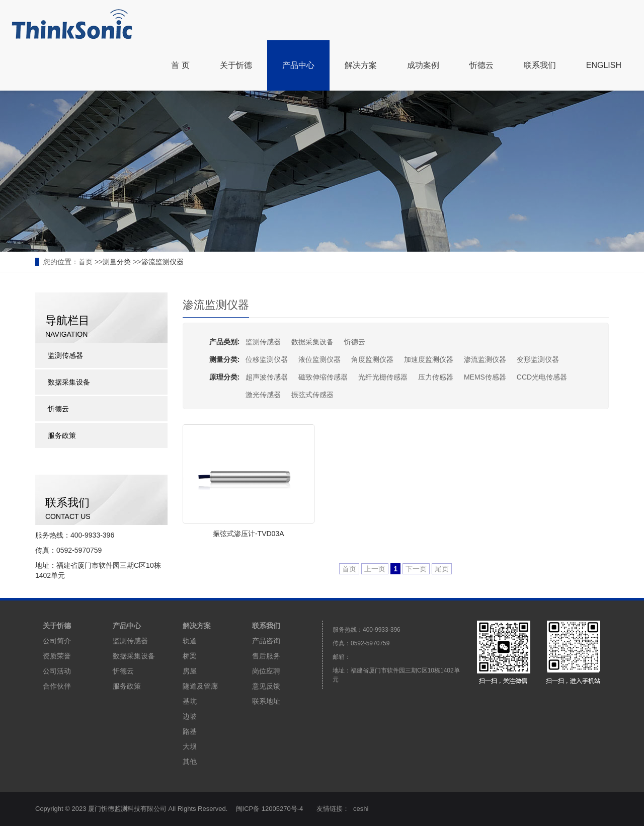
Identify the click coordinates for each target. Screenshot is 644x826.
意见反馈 (266, 686)
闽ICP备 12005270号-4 (270, 809)
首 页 (180, 65)
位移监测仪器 (267, 359)
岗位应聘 (266, 671)
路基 (190, 731)
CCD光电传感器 (542, 377)
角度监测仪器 (372, 359)
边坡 (190, 716)
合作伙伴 (57, 686)
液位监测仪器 (319, 359)
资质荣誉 (57, 656)
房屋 (190, 671)
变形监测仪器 (538, 359)
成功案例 (423, 65)
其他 (190, 762)
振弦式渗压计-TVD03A (249, 534)
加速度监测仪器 (429, 359)
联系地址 (266, 701)
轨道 (190, 641)
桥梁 (190, 656)
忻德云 (481, 65)
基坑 (190, 701)
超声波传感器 (267, 377)
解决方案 (361, 65)
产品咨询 (266, 641)
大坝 (190, 746)
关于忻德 (236, 65)
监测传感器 (263, 342)
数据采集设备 (312, 342)
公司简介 (57, 641)
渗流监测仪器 (163, 262)
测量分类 (117, 262)
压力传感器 (436, 377)
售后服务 (266, 656)
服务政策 (62, 435)
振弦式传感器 (312, 395)
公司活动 (57, 671)
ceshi (361, 809)
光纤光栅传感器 (383, 377)
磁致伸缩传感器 (323, 377)
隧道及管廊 (200, 686)
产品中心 (298, 65)
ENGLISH (604, 65)
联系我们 (540, 65)
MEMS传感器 (485, 377)
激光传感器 (263, 395)
